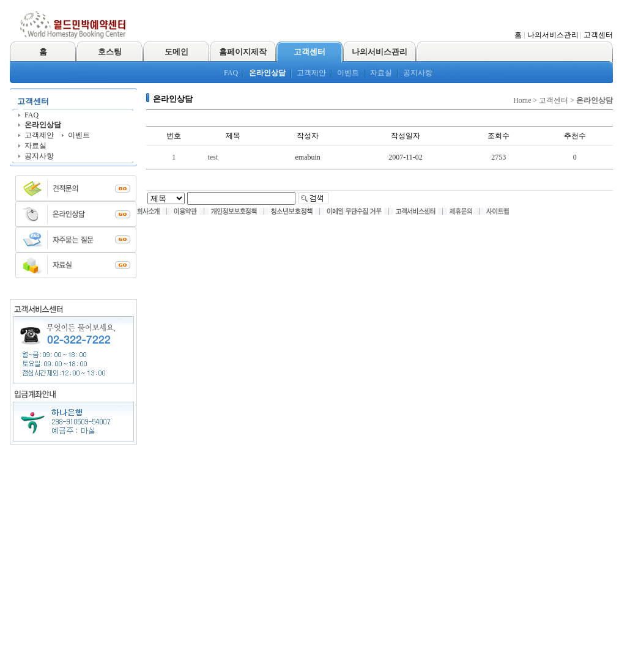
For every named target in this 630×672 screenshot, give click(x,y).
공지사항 (418, 73)
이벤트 (348, 73)
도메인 (176, 52)
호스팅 (110, 52)
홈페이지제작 (243, 52)
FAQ (231, 73)
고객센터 (598, 35)
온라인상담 (267, 73)
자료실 (381, 73)
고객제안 (311, 73)
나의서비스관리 (553, 35)
